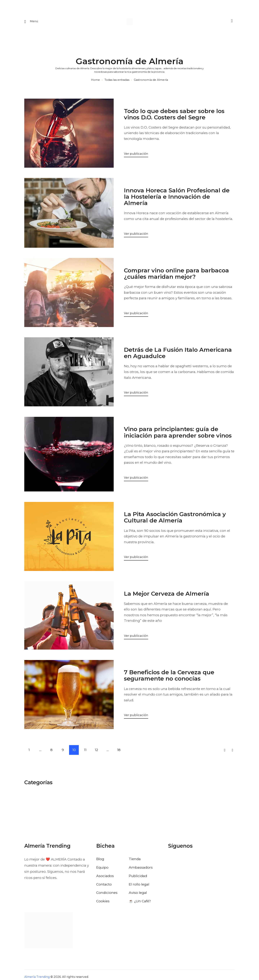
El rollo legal (139, 880)
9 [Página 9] (65, 744)
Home (96, 81)
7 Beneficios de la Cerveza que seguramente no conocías (164, 671)
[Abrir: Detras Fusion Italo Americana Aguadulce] (66, 367)
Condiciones (107, 888)
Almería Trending (37, 973)
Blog (100, 855)
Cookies (103, 897)
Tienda (135, 855)
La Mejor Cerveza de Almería (161, 589)
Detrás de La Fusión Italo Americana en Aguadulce (173, 348)
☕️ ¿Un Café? (140, 897)
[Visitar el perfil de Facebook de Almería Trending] (171, 855)
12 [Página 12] (98, 744)
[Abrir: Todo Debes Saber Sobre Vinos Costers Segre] (66, 135)
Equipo (102, 863)
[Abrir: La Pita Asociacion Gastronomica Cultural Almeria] (66, 532)
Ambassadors (141, 863)
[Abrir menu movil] (31, 22)
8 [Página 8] (53, 744)
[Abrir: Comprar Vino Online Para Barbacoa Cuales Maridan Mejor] (66, 288)
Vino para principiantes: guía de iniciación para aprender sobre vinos (173, 428)
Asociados (105, 871)
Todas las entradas (117, 81)
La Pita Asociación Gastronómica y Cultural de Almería (170, 513)
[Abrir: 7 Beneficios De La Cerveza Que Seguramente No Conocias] (66, 690)
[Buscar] (231, 22)
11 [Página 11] (87, 744)
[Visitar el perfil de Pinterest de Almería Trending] (200, 855)
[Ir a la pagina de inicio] (130, 22)
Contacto (104, 880)
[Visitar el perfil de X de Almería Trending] (181, 855)
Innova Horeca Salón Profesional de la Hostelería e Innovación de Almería (175, 195)
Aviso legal (138, 888)
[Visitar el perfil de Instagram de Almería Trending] (190, 855)
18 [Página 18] (120, 744)
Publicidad (138, 871)
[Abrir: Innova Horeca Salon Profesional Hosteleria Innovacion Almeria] (66, 211)
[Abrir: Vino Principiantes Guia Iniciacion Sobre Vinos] (66, 450)
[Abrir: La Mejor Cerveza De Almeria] (66, 611)
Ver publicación (131, 155)
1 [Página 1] (31, 744)
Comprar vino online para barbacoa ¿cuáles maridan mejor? (171, 269)
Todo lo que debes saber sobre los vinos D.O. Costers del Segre (169, 116)
